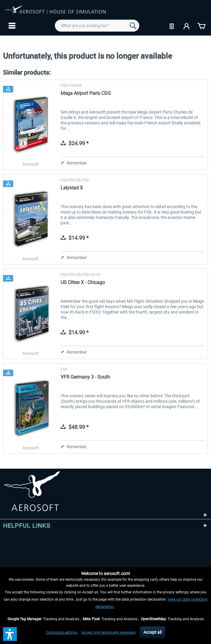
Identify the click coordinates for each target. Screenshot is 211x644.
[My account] (187, 26)
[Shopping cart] (201, 26)
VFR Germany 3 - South (85, 377)
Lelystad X (72, 188)
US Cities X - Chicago (83, 282)
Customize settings (62, 633)
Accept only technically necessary (109, 633)
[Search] (133, 26)
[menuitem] (11, 26)
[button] (10, 634)
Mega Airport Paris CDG (86, 93)
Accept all (153, 632)
